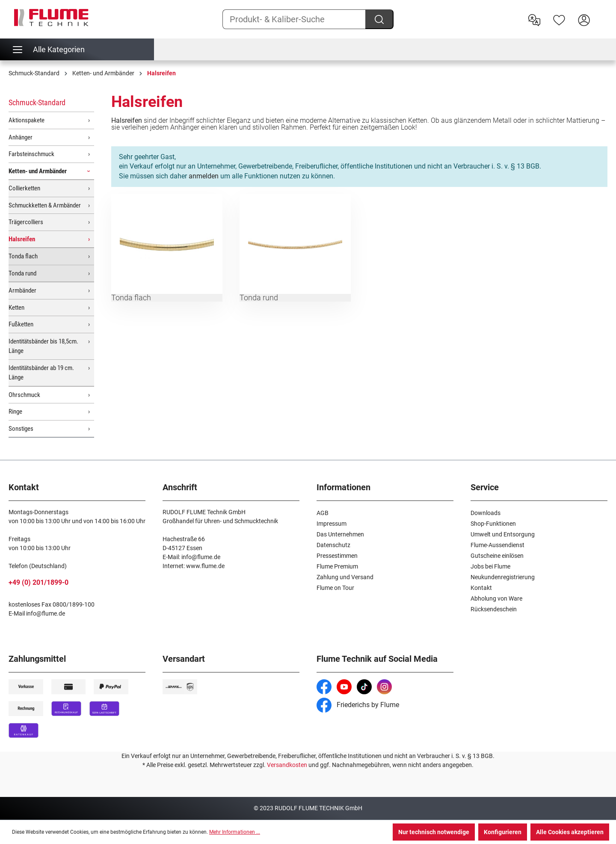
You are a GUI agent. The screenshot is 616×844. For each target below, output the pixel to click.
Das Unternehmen (340, 534)
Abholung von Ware (496, 598)
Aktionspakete (27, 120)
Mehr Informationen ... (235, 832)
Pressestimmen (337, 556)
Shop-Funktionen (493, 524)
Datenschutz (333, 545)
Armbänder (22, 290)
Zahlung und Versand (345, 577)
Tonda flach (23, 256)
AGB (323, 513)
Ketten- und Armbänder (38, 171)
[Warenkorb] (602, 13)
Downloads (486, 513)
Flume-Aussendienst (498, 545)
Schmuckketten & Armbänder (45, 205)
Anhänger (21, 137)
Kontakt (481, 588)
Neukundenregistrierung (503, 577)
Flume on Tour (335, 588)
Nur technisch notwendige (434, 832)
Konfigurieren (503, 832)
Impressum (332, 524)
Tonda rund (22, 273)
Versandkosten (287, 765)
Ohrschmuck (24, 395)
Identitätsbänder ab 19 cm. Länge (41, 373)
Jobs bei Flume (490, 566)
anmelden (204, 176)
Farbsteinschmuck (31, 154)
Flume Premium (337, 566)
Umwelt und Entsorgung (503, 534)
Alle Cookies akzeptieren (570, 832)
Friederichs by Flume (358, 705)
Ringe (15, 412)
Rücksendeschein (494, 609)
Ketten (16, 308)
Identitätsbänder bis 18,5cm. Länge (43, 346)
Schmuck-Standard (37, 102)
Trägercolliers (26, 222)
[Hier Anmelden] (584, 19)
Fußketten (21, 324)
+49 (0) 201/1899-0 (38, 582)
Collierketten (24, 188)
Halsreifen (22, 239)
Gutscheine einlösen (497, 556)
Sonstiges (21, 429)
